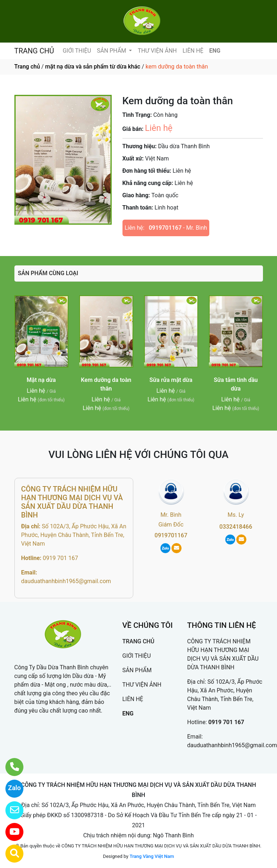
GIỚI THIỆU (77, 51)
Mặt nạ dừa (41, 380)
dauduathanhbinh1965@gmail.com (66, 581)
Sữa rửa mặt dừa (171, 380)
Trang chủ (27, 67)
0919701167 (165, 228)
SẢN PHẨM (112, 51)
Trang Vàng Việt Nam (152, 856)
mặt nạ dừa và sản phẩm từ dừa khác (93, 67)
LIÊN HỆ (193, 51)
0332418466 (236, 527)
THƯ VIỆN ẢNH (157, 51)
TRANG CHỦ (34, 51)
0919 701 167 (61, 558)
